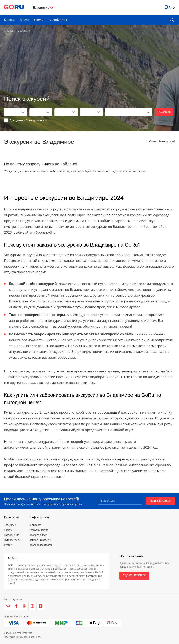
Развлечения (12, 535)
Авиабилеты (58, 20)
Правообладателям (41, 545)
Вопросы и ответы (40, 540)
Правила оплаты (39, 535)
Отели (39, 20)
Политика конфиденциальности (23, 637)
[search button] (172, 20)
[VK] (8, 606)
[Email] (120, 501)
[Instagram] (33, 606)
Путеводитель (12, 540)
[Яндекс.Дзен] (41, 606)
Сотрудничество (39, 530)
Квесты (9, 20)
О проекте (35, 525)
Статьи (8, 545)
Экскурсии (10, 525)
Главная (9, 31)
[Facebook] (16, 606)
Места (24, 20)
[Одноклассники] (24, 606)
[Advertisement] (89, 64)
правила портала (72, 504)
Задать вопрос (134, 575)
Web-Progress (24, 633)
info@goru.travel (155, 563)
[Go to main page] (14, 7)
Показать (164, 112)
